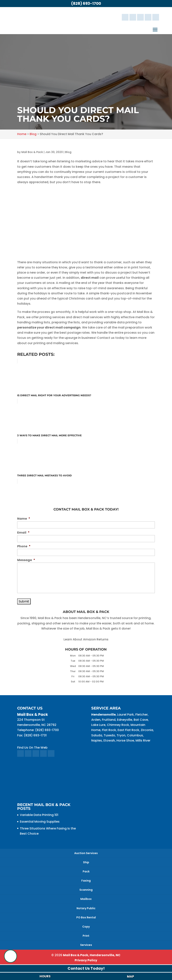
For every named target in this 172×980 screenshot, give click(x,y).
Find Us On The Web (32, 748)
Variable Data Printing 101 (39, 815)
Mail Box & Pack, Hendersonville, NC (92, 955)
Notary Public (86, 908)
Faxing (86, 881)
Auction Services (86, 853)
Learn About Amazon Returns (86, 639)
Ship (86, 862)
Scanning (86, 890)
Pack (86, 871)
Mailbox (86, 899)
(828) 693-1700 (86, 3)
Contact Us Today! (86, 968)
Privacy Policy (86, 960)
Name (24, 519)
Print (86, 936)
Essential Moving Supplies (40, 822)
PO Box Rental (86, 917)
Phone (24, 546)
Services (86, 945)
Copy (86, 927)
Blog (68, 152)
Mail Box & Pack (32, 152)
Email (23, 533)
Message (26, 560)
